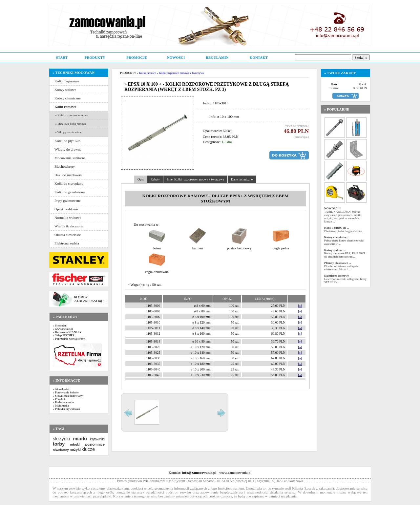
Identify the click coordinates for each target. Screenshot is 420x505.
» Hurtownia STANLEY (67, 332)
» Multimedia (61, 406)
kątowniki (97, 439)
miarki (80, 439)
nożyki (75, 450)
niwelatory (61, 450)
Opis (141, 179)
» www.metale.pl (63, 329)
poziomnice (95, 444)
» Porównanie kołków (66, 392)
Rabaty (155, 179)
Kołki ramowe (148, 73)
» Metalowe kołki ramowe (70, 124)
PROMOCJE (137, 57)
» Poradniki (60, 399)
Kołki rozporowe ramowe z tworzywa (181, 73)
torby (59, 444)
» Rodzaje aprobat (63, 402)
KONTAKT (259, 57)
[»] (300, 306)
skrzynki (61, 439)
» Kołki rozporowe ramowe (71, 115)
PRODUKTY (95, 57)
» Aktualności (61, 389)
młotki (75, 444)
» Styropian (60, 326)
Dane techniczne (242, 179)
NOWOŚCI (176, 57)
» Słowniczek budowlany (68, 396)
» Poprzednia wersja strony (69, 339)
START (62, 57)
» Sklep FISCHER (64, 335)
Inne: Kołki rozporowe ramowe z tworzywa (195, 179)
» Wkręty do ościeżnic (68, 132)
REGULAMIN (217, 57)
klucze (88, 449)
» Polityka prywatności (66, 409)
